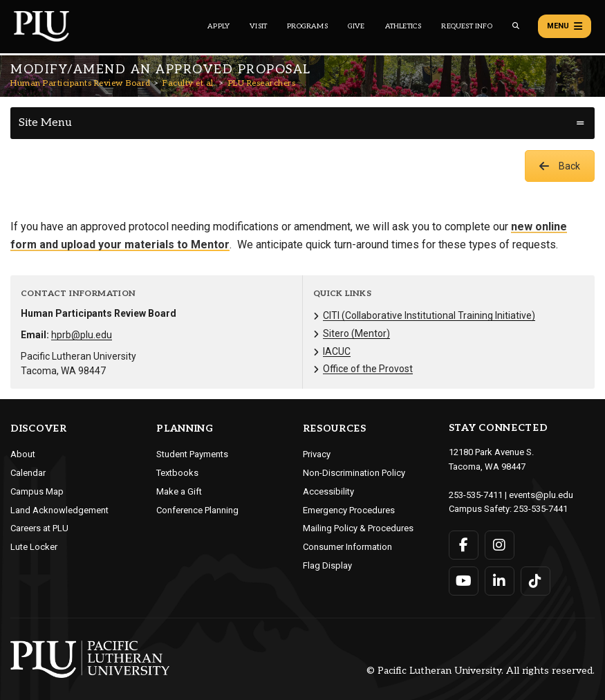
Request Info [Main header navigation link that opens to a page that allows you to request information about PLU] (466, 26)
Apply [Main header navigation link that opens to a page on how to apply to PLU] (218, 26)
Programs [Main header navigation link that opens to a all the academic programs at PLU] (307, 26)
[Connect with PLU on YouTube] (464, 581)
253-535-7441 (541, 509)
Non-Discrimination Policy (354, 473)
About (23, 454)
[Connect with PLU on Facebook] (464, 545)
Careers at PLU (39, 528)
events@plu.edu (541, 495)
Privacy (317, 454)
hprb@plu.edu (82, 335)
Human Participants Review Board (81, 83)
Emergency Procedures (349, 510)
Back (560, 166)
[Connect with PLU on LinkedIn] (500, 581)
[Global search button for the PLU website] (516, 26)
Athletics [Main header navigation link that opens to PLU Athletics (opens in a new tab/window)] (403, 26)
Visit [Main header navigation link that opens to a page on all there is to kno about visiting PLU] (258, 26)
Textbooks (177, 473)
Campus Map (37, 491)
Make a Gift (179, 491)
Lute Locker (34, 547)
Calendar (28, 473)
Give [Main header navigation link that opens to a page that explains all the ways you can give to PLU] (356, 26)
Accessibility (328, 491)
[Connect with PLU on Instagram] (500, 545)
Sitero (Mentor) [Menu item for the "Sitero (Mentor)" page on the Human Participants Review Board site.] (356, 333)
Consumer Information (347, 547)
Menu (565, 26)
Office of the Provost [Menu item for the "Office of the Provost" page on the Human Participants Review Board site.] (368, 369)
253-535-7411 (476, 495)
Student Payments (192, 454)
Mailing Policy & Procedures (358, 528)
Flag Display (327, 565)
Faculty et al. (189, 83)
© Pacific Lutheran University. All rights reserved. (481, 671)
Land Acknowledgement (59, 510)
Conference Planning (197, 510)
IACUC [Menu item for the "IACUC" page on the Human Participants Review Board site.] (337, 351)
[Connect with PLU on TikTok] (536, 581)
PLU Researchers (262, 83)
